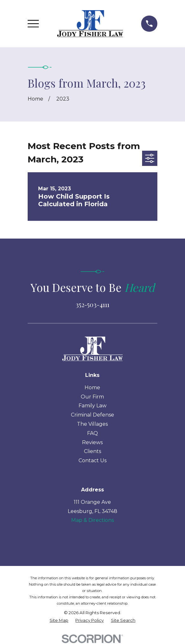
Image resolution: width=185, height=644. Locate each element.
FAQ (92, 433)
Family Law (92, 406)
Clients (92, 451)
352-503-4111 (92, 304)
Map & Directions (92, 520)
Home (92, 388)
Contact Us (92, 460)
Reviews (92, 442)
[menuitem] (59, 621)
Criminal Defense (92, 415)
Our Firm (92, 397)
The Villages (92, 424)
